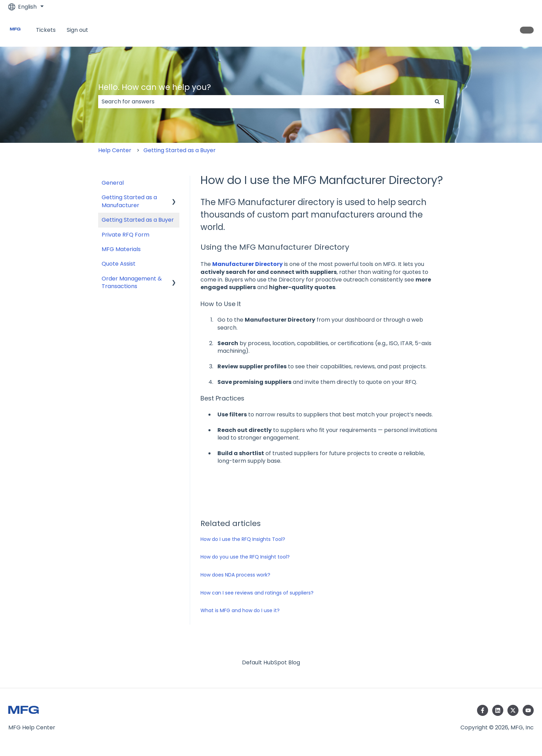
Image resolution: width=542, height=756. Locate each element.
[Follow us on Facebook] (483, 710)
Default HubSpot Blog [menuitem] (271, 662)
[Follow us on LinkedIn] (498, 710)
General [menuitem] (113, 183)
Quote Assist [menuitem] (119, 264)
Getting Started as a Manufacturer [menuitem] (129, 201)
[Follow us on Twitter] (513, 710)
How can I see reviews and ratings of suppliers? (257, 593)
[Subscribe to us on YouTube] (528, 710)
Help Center (115, 150)
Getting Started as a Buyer (180, 150)
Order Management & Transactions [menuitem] (132, 282)
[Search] (437, 102)
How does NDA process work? (235, 575)
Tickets (46, 30)
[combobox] (264, 102)
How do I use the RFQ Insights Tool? (243, 539)
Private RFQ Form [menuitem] (125, 235)
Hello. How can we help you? (155, 87)
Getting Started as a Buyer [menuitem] (138, 220)
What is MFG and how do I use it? (240, 610)
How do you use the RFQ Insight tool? (245, 557)
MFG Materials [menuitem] (121, 249)
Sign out (77, 30)
